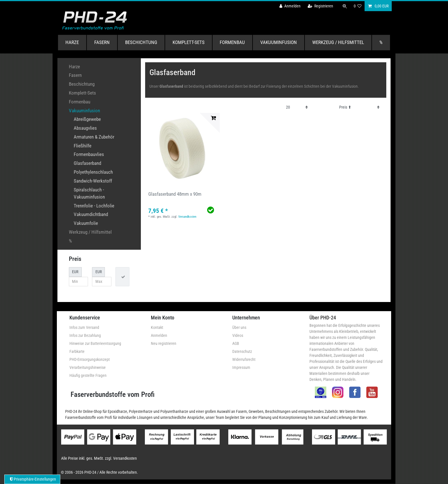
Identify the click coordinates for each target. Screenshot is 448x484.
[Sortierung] (359, 107)
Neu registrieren (164, 343)
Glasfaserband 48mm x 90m (175, 194)
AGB (236, 343)
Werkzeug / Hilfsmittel (338, 42)
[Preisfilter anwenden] (122, 277)
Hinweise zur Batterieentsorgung (95, 343)
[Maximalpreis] (102, 282)
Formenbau (232, 42)
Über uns (239, 327)
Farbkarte (77, 351)
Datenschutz (242, 351)
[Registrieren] (320, 6)
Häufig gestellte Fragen (88, 375)
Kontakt (157, 327)
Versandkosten (187, 217)
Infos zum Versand (84, 327)
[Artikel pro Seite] (297, 107)
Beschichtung (141, 42)
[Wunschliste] (358, 6)
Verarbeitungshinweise (88, 367)
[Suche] (345, 6)
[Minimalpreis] (79, 282)
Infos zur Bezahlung (85, 335)
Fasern (102, 42)
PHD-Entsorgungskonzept (90, 359)
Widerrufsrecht (244, 359)
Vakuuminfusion (279, 42)
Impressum (241, 367)
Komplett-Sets (189, 42)
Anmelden (159, 335)
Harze (72, 42)
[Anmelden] (290, 6)
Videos (238, 335)
